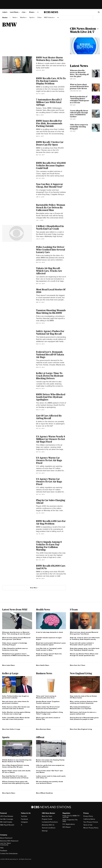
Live (24, 12)
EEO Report (67, 827)
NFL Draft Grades (6, 822)
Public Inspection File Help (70, 821)
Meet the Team (47, 816)
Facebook (24, 819)
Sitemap (45, 831)
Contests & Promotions (50, 822)
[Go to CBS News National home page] (51, 12)
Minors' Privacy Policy (91, 828)
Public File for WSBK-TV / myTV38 (71, 817)
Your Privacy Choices (91, 822)
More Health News (43, 665)
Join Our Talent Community (5, 844)
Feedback (4, 851)
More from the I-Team (78, 665)
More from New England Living (81, 729)
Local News (15, 12)
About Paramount (6, 838)
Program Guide (47, 819)
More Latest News (9, 665)
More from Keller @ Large (11, 729)
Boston (5, 18)
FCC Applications (69, 824)
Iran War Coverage (7, 819)
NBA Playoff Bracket (7, 825)
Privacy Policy (88, 816)
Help (2, 848)
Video (39, 18)
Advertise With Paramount (9, 841)
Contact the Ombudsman (9, 854)
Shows (32, 12)
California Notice (89, 819)
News (15, 18)
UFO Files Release (7, 816)
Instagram (24, 822)
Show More (34, 588)
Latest (5, 12)
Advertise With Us (48, 825)
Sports (32, 18)
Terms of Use (88, 825)
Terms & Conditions (49, 828)
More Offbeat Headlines (44, 793)
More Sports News (9, 793)
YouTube (24, 816)
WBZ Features (49, 18)
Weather (24, 18)
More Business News (43, 729)
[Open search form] (99, 12)
